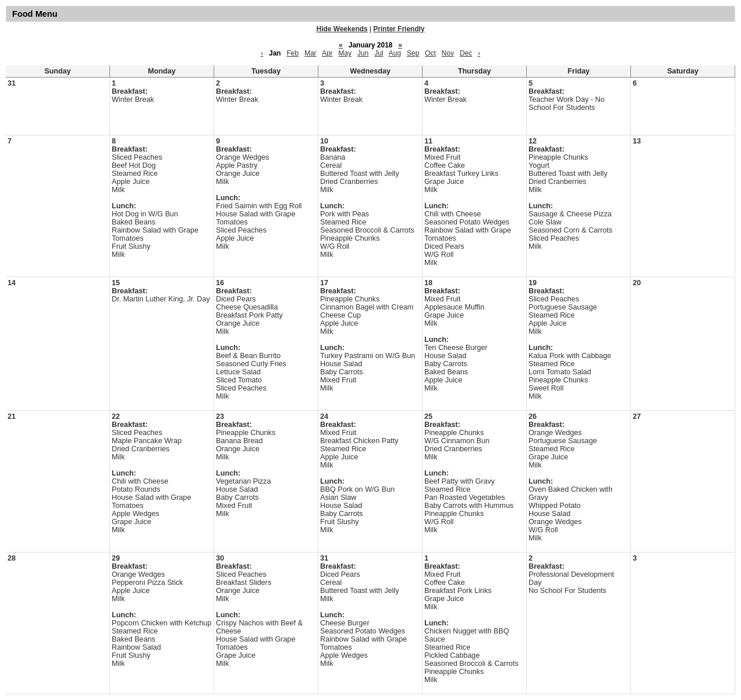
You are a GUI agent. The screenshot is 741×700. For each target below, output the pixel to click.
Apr (327, 53)
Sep (413, 53)
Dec (466, 53)
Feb (293, 53)
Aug (395, 53)
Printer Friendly (399, 29)
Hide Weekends (342, 29)
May (345, 53)
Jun (363, 53)
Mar (311, 53)
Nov (448, 53)
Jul (379, 53)
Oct (430, 53)
